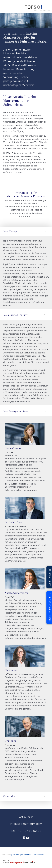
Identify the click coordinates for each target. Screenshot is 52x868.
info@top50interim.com (26, 824)
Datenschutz (38, 855)
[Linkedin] (24, 838)
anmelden (6, 855)
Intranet (16, 855)
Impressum (26, 855)
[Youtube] (28, 838)
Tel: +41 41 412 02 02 (26, 831)
